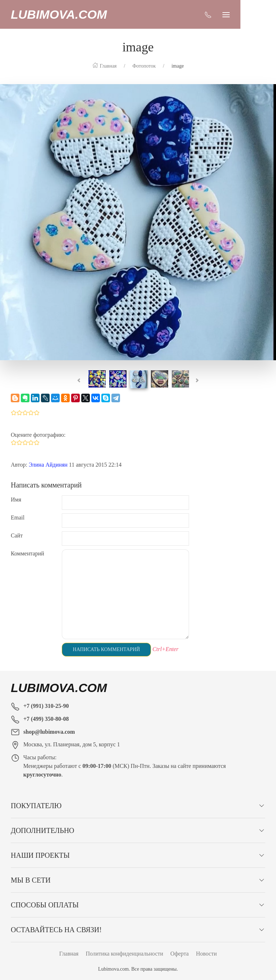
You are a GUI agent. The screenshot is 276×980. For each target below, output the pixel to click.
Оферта (180, 954)
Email (18, 518)
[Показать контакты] (244, 14)
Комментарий (27, 553)
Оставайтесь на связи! (56, 930)
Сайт (17, 535)
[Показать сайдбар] (262, 14)
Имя (16, 500)
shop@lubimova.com (49, 732)
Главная (69, 954)
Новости (206, 954)
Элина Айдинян (48, 465)
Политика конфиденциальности (124, 954)
